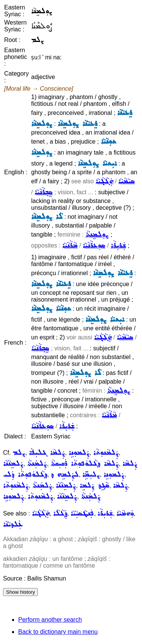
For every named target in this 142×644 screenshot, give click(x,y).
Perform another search (50, 620)
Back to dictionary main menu (58, 632)
